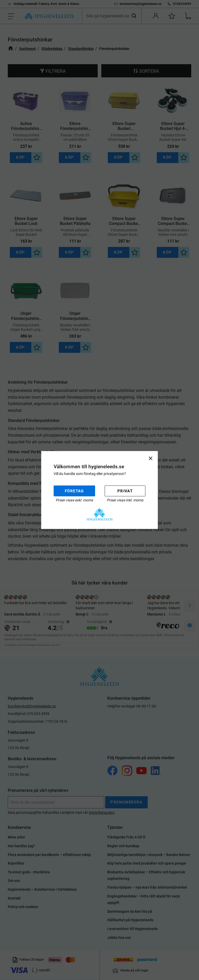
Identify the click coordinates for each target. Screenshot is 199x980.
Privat (125, 491)
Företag (74, 491)
